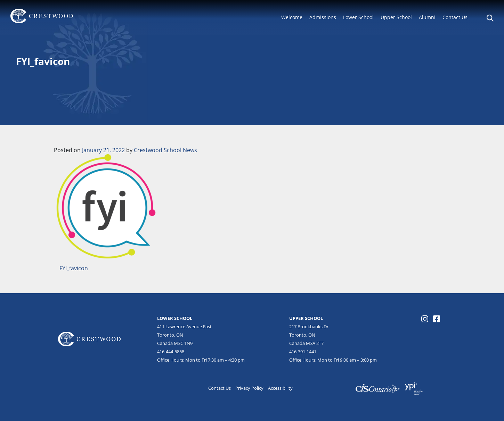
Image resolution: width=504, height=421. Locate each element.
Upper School (396, 17)
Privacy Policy (249, 388)
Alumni (427, 17)
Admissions (323, 17)
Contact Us (455, 17)
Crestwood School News (165, 150)
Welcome (292, 17)
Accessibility (280, 388)
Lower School (358, 17)
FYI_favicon (73, 268)
